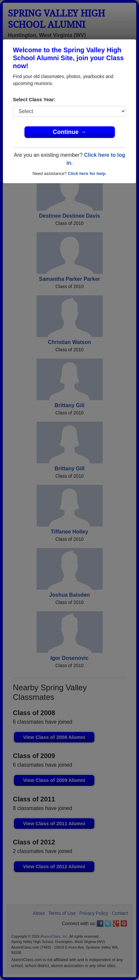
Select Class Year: (34, 99)
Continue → (69, 132)
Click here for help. (87, 173)
